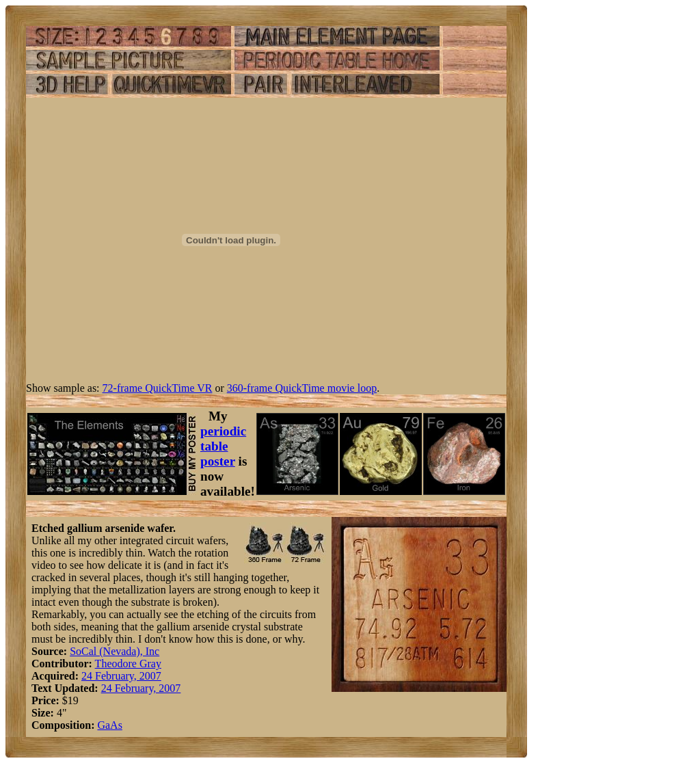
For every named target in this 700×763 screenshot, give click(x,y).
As (116, 725)
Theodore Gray (128, 664)
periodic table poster (223, 446)
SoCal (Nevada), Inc (115, 651)
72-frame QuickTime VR (158, 388)
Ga (104, 725)
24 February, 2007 (121, 676)
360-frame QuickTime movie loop (302, 388)
